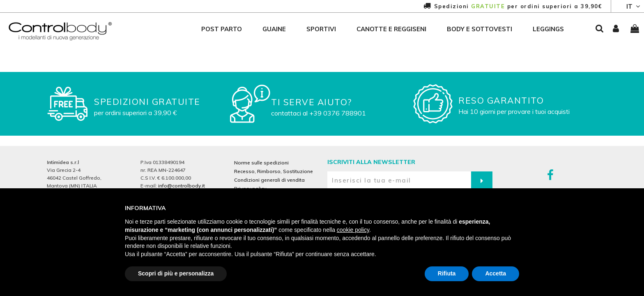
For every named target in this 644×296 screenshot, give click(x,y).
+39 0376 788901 (338, 113)
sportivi (321, 29)
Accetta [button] (496, 273)
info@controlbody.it (182, 186)
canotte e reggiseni (391, 29)
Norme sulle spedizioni (261, 163)
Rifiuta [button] (447, 273)
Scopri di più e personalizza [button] (176, 273)
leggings (548, 29)
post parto (222, 29)
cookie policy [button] (353, 230)
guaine (274, 29)
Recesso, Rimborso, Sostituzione (274, 171)
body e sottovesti (480, 29)
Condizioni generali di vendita (269, 180)
